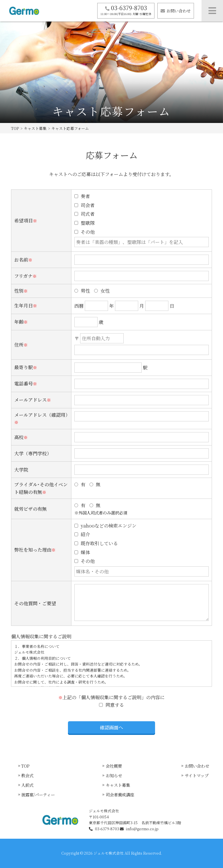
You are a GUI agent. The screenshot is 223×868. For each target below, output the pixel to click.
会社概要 (114, 766)
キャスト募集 (35, 128)
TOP (15, 128)
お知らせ (114, 775)
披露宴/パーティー (38, 794)
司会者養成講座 (120, 794)
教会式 (27, 775)
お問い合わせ (176, 11)
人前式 (27, 785)
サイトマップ (197, 775)
